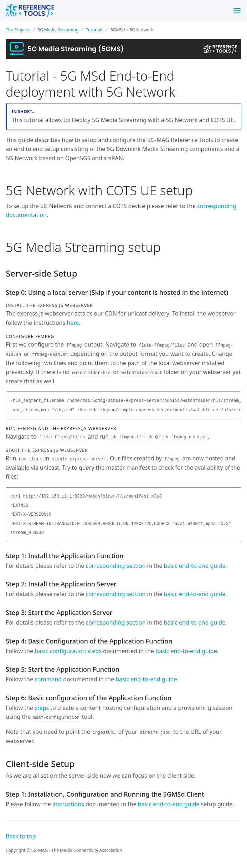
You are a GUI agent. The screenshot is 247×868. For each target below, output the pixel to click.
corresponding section (115, 566)
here (73, 323)
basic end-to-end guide (195, 566)
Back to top (21, 836)
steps (42, 708)
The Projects (18, 30)
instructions (68, 804)
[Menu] (237, 11)
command (48, 679)
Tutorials (95, 30)
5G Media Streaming (58, 30)
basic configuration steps (68, 651)
